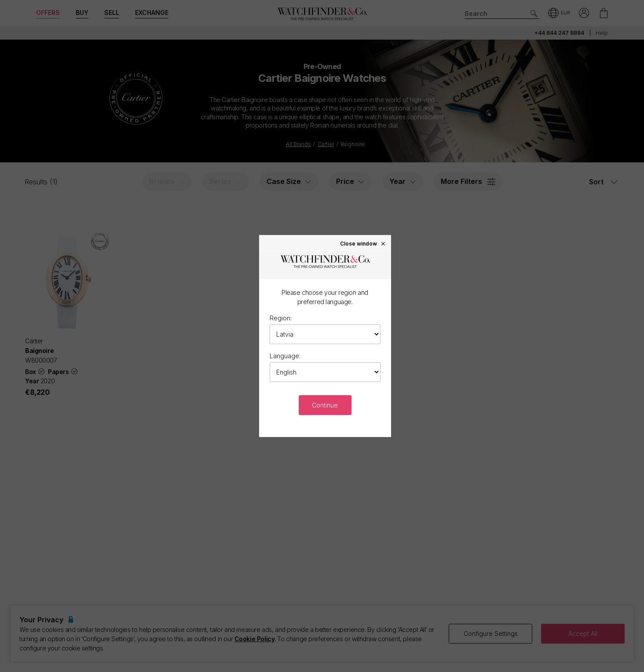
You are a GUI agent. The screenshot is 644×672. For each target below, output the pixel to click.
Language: (285, 356)
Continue (325, 405)
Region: (281, 318)
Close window (363, 243)
